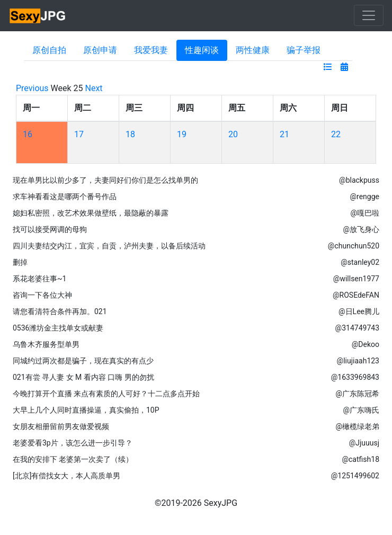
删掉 (20, 262)
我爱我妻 (151, 50)
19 (182, 134)
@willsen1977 (356, 279)
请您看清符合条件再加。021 (60, 311)
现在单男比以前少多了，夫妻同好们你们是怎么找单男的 (105, 180)
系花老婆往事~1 (39, 279)
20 (233, 134)
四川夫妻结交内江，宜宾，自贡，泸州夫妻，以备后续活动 (109, 246)
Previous (32, 88)
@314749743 (357, 328)
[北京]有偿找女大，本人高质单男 (66, 476)
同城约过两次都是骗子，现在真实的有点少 (83, 361)
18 (130, 134)
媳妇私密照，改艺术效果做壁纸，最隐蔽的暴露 (91, 213)
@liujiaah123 (358, 361)
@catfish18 (360, 459)
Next (94, 88)
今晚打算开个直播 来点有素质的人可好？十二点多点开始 (106, 394)
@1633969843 (355, 377)
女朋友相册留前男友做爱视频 (61, 426)
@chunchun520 (354, 246)
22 (336, 134)
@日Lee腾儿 (359, 311)
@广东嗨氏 (361, 410)
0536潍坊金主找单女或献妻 (58, 328)
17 (79, 134)
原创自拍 (49, 50)
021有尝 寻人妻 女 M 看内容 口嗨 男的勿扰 (83, 377)
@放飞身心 (361, 229)
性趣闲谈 (202, 50)
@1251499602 (355, 476)
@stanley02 (360, 262)
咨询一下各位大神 (42, 295)
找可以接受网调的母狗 (50, 229)
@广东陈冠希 (357, 394)
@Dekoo (366, 344)
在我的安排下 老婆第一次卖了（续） (73, 459)
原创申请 (100, 50)
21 (284, 134)
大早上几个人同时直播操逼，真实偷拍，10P (86, 410)
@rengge (365, 197)
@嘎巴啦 (365, 213)
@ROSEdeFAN (356, 295)
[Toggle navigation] (369, 15)
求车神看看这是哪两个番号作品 (65, 197)
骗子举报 (304, 50)
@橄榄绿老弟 (357, 426)
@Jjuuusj (364, 443)
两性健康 (253, 50)
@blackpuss (359, 180)
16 (28, 134)
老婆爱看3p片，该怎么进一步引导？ (73, 443)
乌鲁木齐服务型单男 (46, 344)
